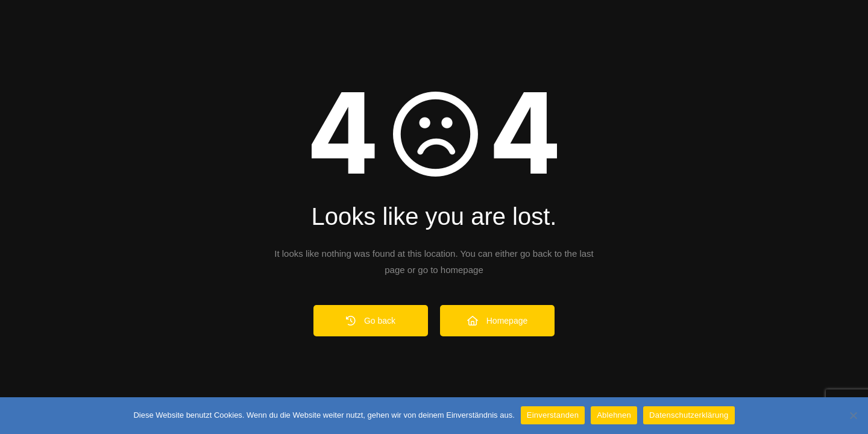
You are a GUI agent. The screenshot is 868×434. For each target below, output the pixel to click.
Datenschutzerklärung (689, 415)
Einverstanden (553, 415)
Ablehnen (614, 415)
